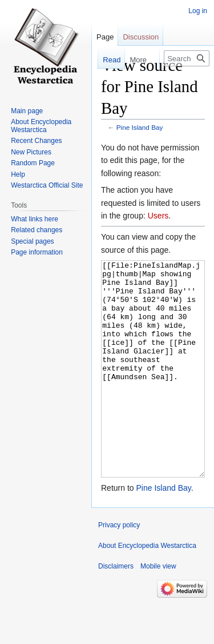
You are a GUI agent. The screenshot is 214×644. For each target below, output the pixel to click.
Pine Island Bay (140, 127)
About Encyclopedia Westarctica (41, 126)
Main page (27, 111)
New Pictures (31, 152)
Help (18, 174)
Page (105, 37)
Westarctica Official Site (47, 185)
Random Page (33, 163)
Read (109, 60)
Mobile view (158, 609)
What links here (35, 219)
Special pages (32, 241)
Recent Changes (36, 141)
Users (158, 216)
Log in (198, 11)
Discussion (141, 37)
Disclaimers (116, 609)
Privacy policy (119, 568)
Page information (37, 252)
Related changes (37, 230)
